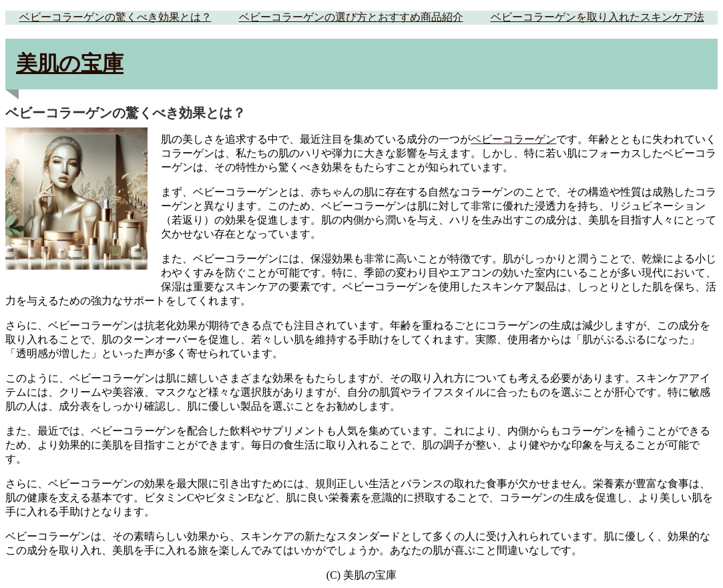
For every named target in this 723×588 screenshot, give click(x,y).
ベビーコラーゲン (513, 139)
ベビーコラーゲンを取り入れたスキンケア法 (597, 17)
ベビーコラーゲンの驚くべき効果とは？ (115, 17)
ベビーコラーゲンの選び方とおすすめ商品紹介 (351, 17)
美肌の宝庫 (70, 63)
